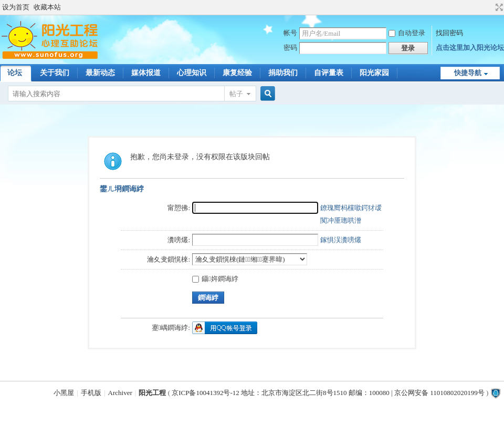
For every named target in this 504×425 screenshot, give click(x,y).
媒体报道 (146, 73)
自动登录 (407, 33)
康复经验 (237, 73)
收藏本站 (47, 7)
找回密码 (449, 33)
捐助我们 (283, 73)
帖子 (236, 94)
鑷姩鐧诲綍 (215, 279)
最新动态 (100, 73)
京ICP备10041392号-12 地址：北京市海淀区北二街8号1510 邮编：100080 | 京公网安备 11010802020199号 (328, 393)
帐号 (290, 33)
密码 (290, 48)
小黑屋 (64, 393)
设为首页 (16, 7)
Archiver (120, 393)
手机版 (91, 393)
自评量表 (329, 73)
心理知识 (192, 73)
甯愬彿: (179, 208)
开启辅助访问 (489, 7)
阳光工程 (152, 393)
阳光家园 (374, 73)
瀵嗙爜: (179, 240)
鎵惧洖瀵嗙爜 (341, 240)
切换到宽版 (498, 7)
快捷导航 (468, 73)
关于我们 (55, 73)
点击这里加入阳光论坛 (470, 48)
